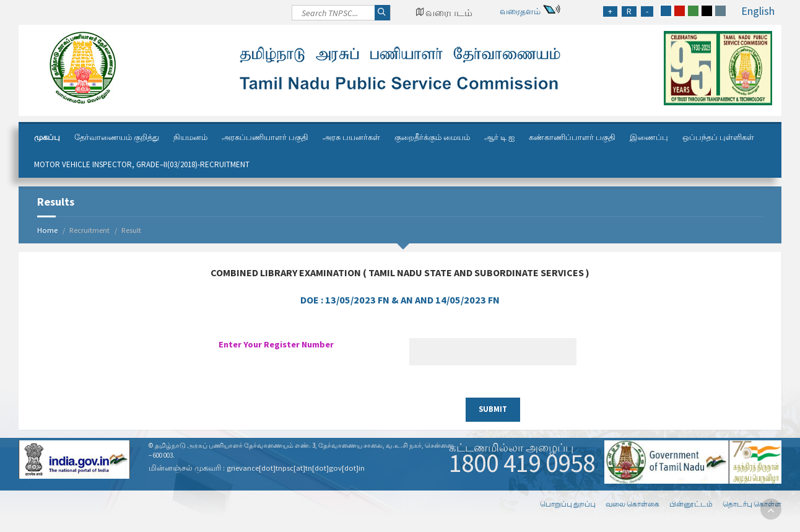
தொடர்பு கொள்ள (752, 504)
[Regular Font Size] (629, 11)
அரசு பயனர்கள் (351, 137)
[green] (693, 11)
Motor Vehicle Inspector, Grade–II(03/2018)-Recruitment (142, 164)
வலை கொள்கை (633, 504)
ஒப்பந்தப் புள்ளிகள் (718, 137)
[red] (680, 11)
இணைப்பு (649, 137)
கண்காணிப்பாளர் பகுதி (572, 137)
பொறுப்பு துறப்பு (568, 504)
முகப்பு (47, 137)
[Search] (341, 16)
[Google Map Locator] (444, 12)
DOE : (400, 300)
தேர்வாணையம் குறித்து (117, 137)
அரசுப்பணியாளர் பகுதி (265, 137)
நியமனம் (190, 137)
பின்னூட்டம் (691, 504)
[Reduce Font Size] (647, 11)
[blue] (666, 11)
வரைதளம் (520, 11)
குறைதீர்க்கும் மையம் (432, 137)
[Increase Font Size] (610, 11)
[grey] (720, 11)
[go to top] (771, 509)
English (758, 11)
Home (47, 230)
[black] (707, 11)
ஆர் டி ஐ (499, 137)
